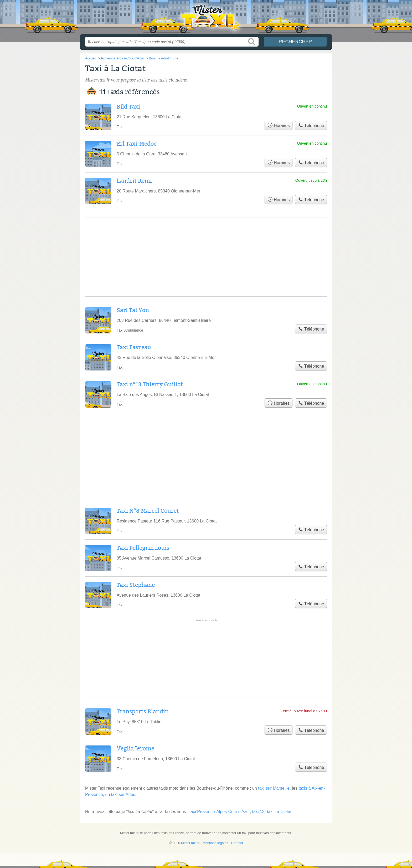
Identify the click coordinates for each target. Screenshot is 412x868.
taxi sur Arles (123, 795)
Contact (237, 843)
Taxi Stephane (136, 585)
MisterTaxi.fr (206, 19)
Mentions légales (215, 843)
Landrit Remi (134, 181)
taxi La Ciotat (279, 812)
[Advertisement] (206, 640)
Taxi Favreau (134, 347)
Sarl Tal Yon (133, 310)
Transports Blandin (143, 712)
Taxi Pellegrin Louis (143, 548)
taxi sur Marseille (274, 788)
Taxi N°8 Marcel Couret (148, 511)
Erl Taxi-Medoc (137, 144)
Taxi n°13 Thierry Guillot (150, 384)
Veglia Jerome (135, 749)
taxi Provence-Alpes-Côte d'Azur (220, 812)
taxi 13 (258, 812)
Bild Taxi (128, 107)
